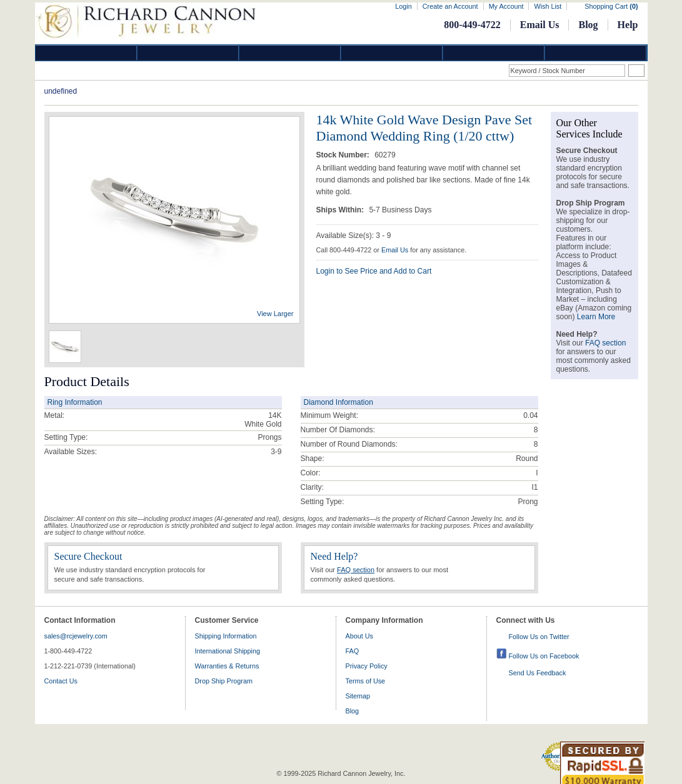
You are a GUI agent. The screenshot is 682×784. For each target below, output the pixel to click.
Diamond (86, 53)
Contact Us (61, 681)
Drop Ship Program (224, 681)
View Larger (275, 314)
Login (403, 6)
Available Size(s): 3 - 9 (354, 236)
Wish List (548, 6)
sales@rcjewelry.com (76, 636)
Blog (588, 25)
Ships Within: (341, 210)
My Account (506, 6)
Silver (290, 53)
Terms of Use (366, 681)
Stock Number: (344, 155)
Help (628, 25)
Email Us (540, 25)
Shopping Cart (611, 6)
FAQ (353, 651)
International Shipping (228, 651)
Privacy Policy (367, 666)
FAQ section (356, 570)
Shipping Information (226, 636)
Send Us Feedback (538, 673)
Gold (188, 53)
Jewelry (392, 53)
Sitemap (358, 696)
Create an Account (450, 6)
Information (494, 53)
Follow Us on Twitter (539, 637)
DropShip (596, 53)
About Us (359, 636)
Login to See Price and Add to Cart (374, 271)
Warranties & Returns (227, 666)
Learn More (596, 317)
